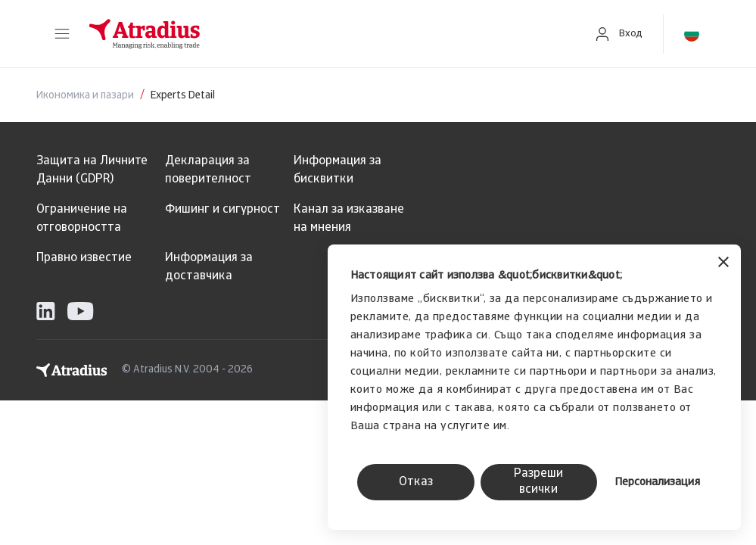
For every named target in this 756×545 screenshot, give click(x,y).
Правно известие (84, 258)
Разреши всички (538, 482)
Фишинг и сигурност (222, 210)
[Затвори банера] (723, 264)
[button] (62, 34)
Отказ (416, 482)
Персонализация (657, 483)
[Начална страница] (325, 34)
